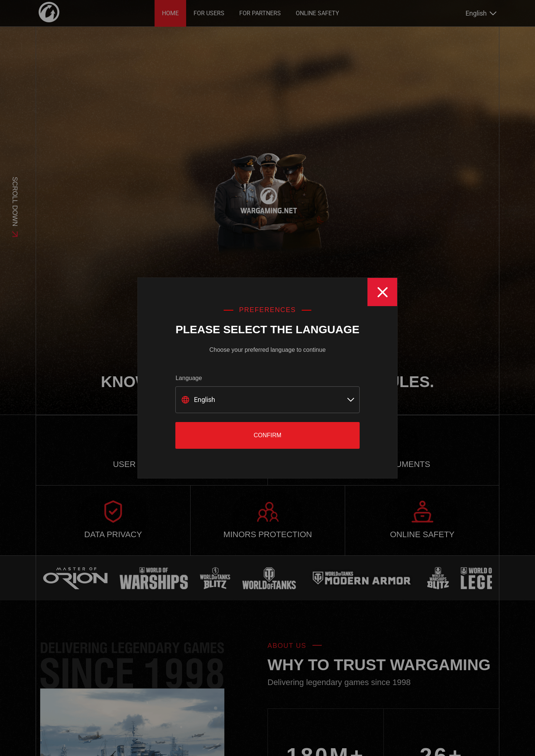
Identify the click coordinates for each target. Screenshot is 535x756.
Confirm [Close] (268, 435)
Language (189, 378)
